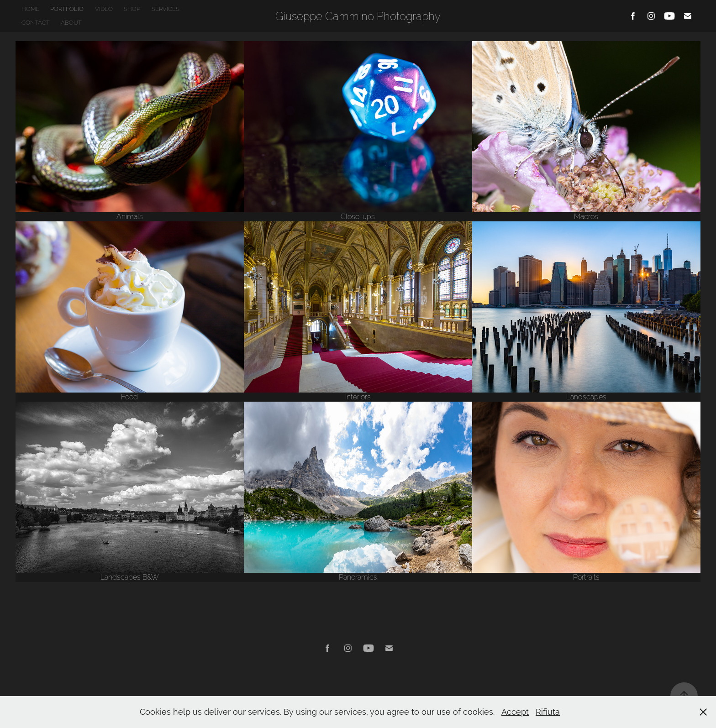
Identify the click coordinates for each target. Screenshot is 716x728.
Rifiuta (548, 712)
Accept (515, 712)
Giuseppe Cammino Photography (358, 16)
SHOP (132, 9)
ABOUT (71, 23)
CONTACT (36, 23)
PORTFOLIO (67, 9)
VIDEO (104, 9)
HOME (30, 9)
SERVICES (166, 9)
